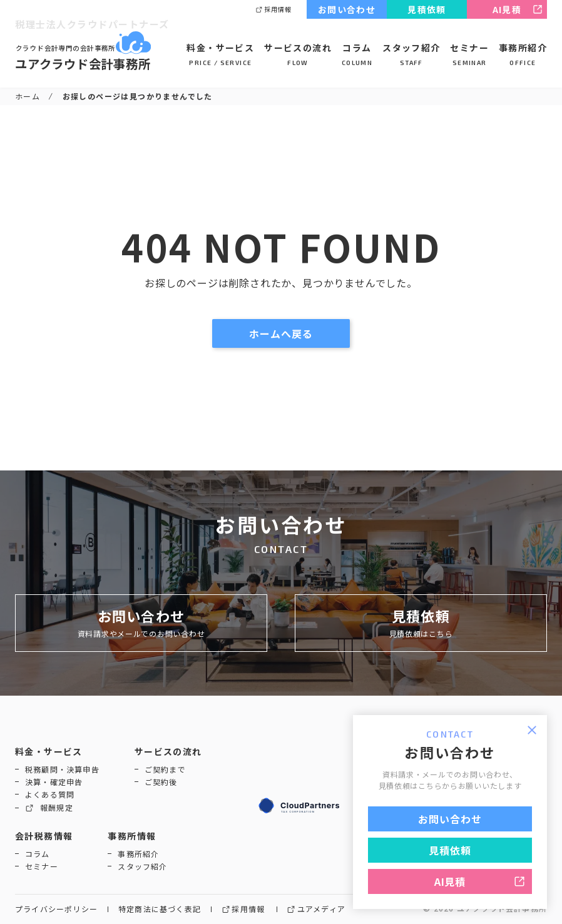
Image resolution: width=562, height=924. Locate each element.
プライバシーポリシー (56, 909)
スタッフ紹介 (411, 54)
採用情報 (273, 9)
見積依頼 (427, 9)
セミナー (469, 54)
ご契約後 (161, 782)
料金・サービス (220, 54)
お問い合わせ (347, 9)
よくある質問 (50, 795)
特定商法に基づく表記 (160, 909)
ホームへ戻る (295, 333)
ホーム (28, 96)
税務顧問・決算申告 (62, 769)
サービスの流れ (298, 54)
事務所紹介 (523, 54)
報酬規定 (49, 808)
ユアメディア (316, 909)
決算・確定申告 (54, 782)
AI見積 (518, 9)
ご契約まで (165, 769)
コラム (357, 54)
